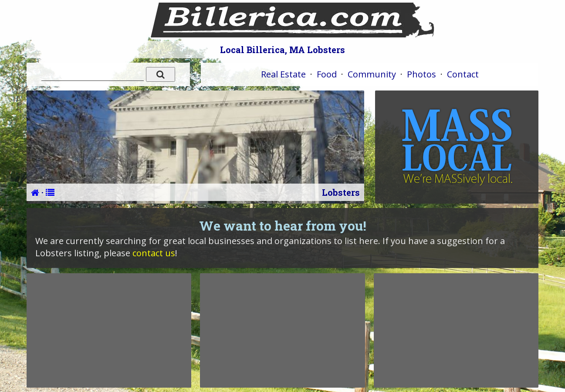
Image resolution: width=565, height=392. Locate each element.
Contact (463, 74)
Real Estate (283, 74)
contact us (154, 253)
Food (327, 74)
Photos (421, 74)
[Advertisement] (109, 330)
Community (372, 74)
